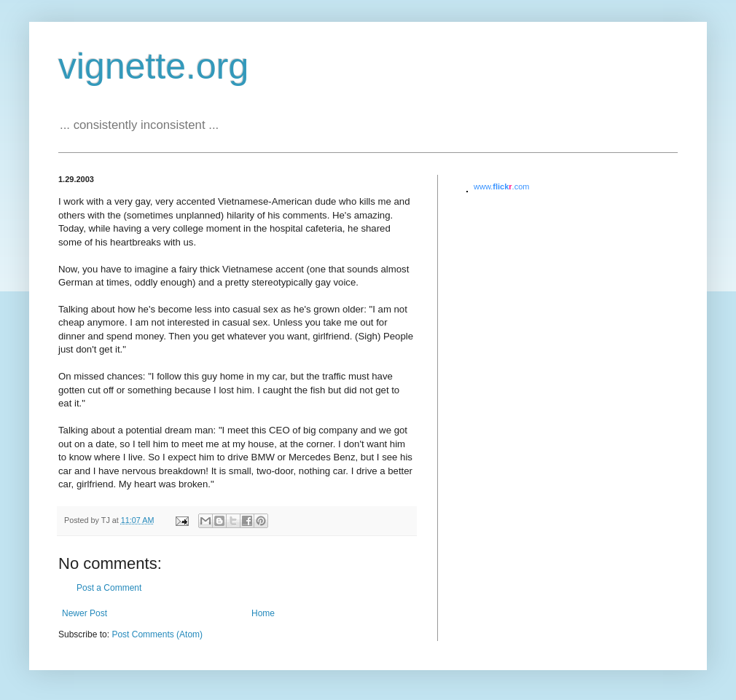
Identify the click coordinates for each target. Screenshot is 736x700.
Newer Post (85, 613)
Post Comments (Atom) (157, 634)
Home (263, 613)
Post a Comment (109, 588)
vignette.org (153, 66)
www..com (501, 186)
